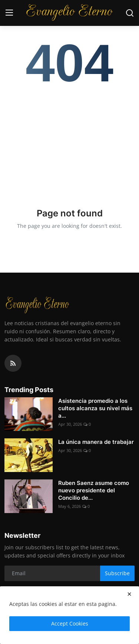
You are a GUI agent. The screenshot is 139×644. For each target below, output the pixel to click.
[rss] (13, 363)
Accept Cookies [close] (70, 623)
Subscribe (117, 573)
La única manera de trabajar (96, 442)
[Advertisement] (69, 142)
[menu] (9, 13)
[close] (129, 594)
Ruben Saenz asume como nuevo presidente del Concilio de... (94, 490)
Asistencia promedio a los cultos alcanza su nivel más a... (95, 408)
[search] (130, 13)
